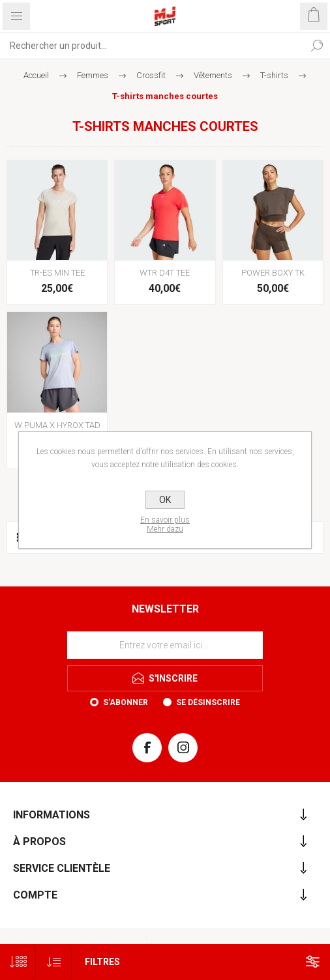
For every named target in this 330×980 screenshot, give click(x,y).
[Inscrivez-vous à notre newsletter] (165, 645)
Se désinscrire (208, 702)
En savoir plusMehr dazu (165, 525)
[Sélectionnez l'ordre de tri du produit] (54, 962)
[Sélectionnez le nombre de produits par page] (18, 962)
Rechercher (317, 46)
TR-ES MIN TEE (57, 273)
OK (165, 500)
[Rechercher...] (152, 46)
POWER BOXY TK (273, 273)
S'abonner (126, 702)
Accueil (36, 75)
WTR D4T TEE (165, 273)
